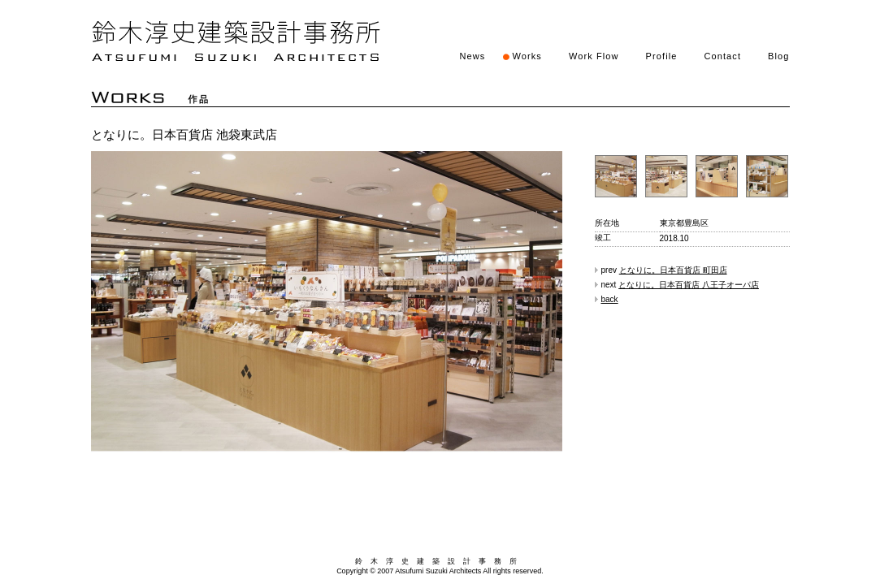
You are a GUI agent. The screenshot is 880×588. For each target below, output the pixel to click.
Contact (722, 56)
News (473, 56)
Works (527, 56)
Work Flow (594, 56)
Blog (778, 56)
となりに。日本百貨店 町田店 (673, 270)
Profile (662, 56)
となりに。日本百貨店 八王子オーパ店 (689, 285)
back (610, 299)
